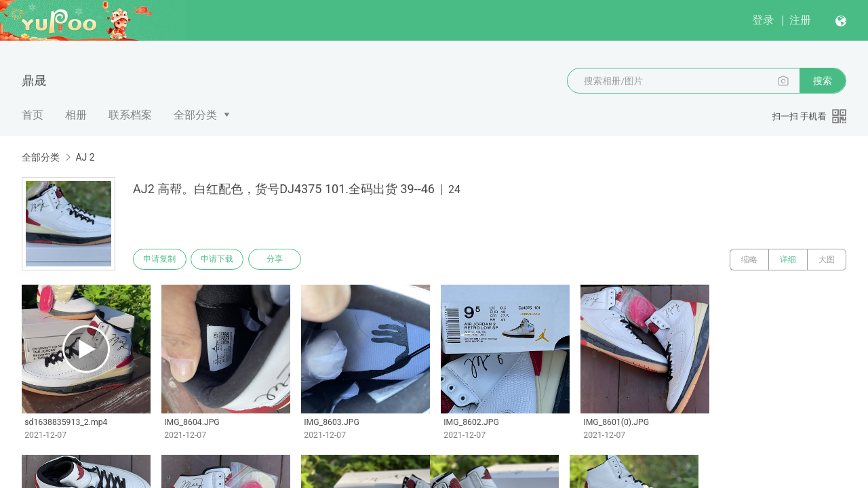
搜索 (823, 81)
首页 (33, 115)
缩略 (749, 260)
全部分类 (195, 115)
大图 (827, 260)
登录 (763, 20)
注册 (800, 20)
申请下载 (222, 260)
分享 (283, 260)
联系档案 (130, 115)
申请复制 (161, 260)
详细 (788, 260)
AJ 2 (85, 157)
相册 (76, 115)
